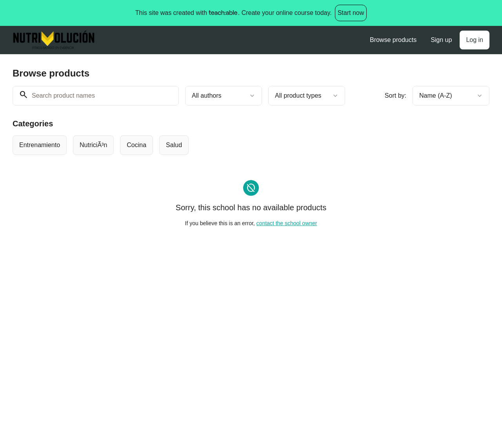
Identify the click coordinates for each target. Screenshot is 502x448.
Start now (351, 13)
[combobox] (224, 96)
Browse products (393, 40)
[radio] (40, 145)
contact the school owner (287, 223)
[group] (230, 145)
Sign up (441, 40)
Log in (475, 40)
